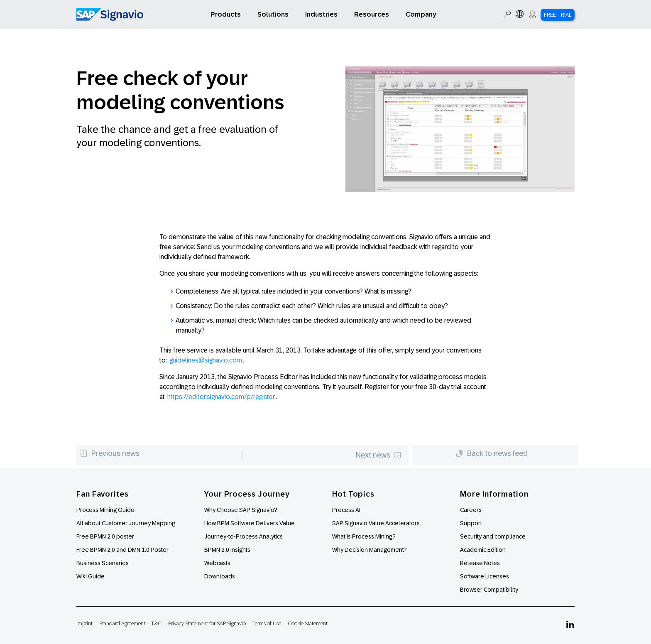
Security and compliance (493, 536)
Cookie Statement (308, 623)
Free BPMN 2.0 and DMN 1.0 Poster (122, 550)
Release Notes (480, 563)
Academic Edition (483, 550)
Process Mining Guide (105, 510)
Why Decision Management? (370, 550)
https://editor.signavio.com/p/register (221, 397)
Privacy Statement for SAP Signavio (207, 623)
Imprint (84, 623)
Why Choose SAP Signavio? (241, 510)
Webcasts (217, 563)
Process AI (346, 510)
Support (471, 523)
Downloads (220, 576)
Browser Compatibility (489, 590)
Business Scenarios (103, 563)
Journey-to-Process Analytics (244, 536)
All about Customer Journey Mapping (126, 523)
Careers (471, 510)
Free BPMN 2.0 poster (105, 536)
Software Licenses (485, 576)
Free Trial (558, 15)
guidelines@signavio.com (206, 360)
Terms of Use (267, 623)
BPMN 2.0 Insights (227, 550)
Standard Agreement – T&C (130, 623)
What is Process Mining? (364, 536)
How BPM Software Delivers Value (250, 523)
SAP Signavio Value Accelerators (376, 523)
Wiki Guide (91, 576)
